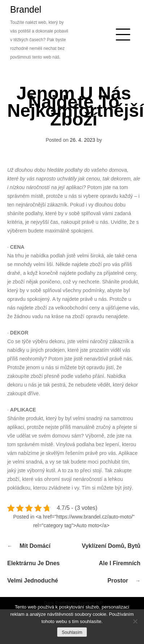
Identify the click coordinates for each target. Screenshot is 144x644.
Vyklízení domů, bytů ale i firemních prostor (111, 563)
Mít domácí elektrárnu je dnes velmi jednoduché (33, 563)
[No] (135, 621)
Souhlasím (72, 632)
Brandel (26, 9)
